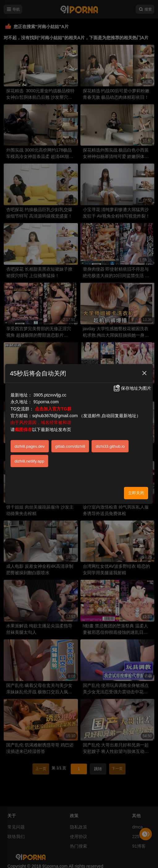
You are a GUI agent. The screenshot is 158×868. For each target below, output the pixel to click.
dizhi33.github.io (110, 446)
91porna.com (46, 402)
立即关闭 (136, 493)
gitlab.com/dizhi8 (70, 446)
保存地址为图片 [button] (132, 388)
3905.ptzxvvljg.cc (50, 395)
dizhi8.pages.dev (30, 446)
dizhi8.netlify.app (29, 461)
